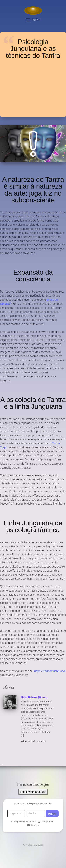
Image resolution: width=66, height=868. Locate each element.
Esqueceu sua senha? (23, 822)
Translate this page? (33, 784)
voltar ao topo (35, 845)
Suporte (33, 825)
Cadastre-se (46, 822)
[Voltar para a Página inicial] (33, 11)
